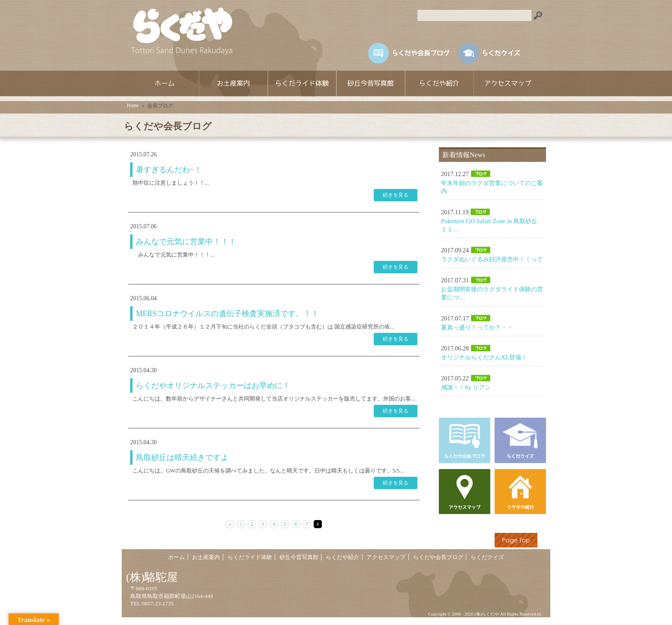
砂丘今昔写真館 (370, 84)
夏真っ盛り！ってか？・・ (477, 327)
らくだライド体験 (302, 84)
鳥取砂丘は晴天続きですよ (182, 458)
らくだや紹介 (439, 84)
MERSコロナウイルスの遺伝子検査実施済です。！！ (227, 314)
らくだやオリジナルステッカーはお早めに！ (213, 386)
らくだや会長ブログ (438, 558)
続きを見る (396, 195)
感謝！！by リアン (466, 387)
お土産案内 (233, 84)
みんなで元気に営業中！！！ (186, 242)
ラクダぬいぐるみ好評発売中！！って (492, 259)
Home (133, 105)
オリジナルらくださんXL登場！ (484, 357)
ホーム (165, 84)
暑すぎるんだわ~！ (169, 170)
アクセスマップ (507, 84)
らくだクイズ (487, 558)
